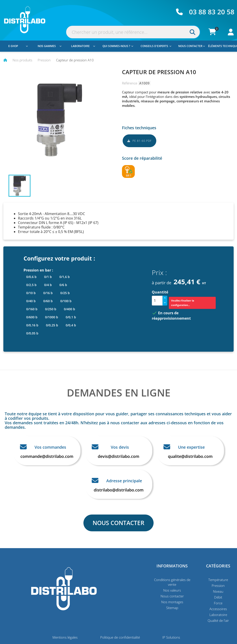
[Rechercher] (133, 32)
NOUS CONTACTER (118, 523)
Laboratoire (83, 46)
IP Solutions (171, 637)
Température (218, 580)
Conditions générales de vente (172, 582)
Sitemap (172, 608)
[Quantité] (157, 301)
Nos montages (172, 602)
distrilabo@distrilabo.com (119, 490)
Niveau (218, 591)
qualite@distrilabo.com (190, 456)
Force (218, 603)
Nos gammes (50, 46)
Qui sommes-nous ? (118, 46)
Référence (130, 83)
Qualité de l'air (218, 620)
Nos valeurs (172, 590)
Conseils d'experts (156, 46)
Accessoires (218, 609)
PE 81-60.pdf (139, 141)
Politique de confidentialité (120, 637)
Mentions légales (65, 637)
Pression (218, 586)
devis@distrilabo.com (118, 456)
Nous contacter (192, 46)
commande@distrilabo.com (47, 456)
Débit (218, 597)
